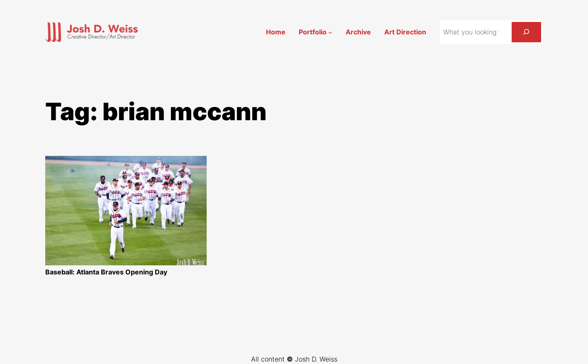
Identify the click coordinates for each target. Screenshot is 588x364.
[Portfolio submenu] (330, 32)
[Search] (526, 32)
